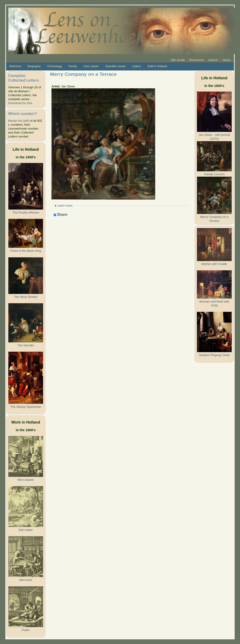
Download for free (20, 103)
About (226, 60)
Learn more (65, 206)
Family (73, 66)
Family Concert (214, 174)
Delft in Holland (157, 66)
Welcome (15, 66)
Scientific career (115, 66)
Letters (136, 66)
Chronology (55, 66)
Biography (34, 66)
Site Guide (178, 60)
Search (213, 60)
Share (61, 215)
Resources (197, 60)
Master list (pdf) (19, 121)
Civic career (91, 66)
